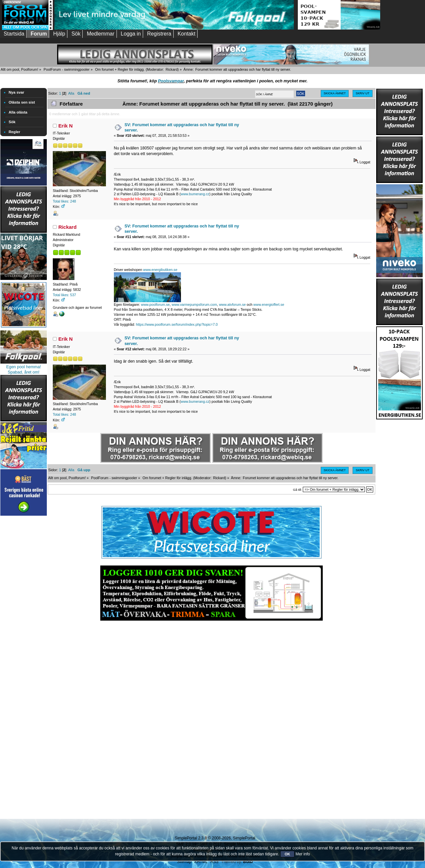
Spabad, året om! (24, 372)
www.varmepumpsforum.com (194, 304)
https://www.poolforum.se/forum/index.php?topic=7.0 (177, 324)
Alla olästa (18, 112)
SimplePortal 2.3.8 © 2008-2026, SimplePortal (215, 838)
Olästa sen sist (22, 102)
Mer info (303, 854)
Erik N (66, 126)
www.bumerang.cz (195, 194)
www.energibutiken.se (160, 270)
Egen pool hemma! (24, 367)
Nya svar (16, 92)
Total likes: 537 (64, 295)
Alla (71, 93)
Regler (14, 132)
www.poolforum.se (156, 304)
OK (287, 854)
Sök (12, 122)
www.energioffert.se (269, 304)
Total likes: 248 (64, 201)
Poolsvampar (171, 81)
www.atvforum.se (232, 304)
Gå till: (297, 490)
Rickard (172, 69)
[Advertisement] (24, 617)
